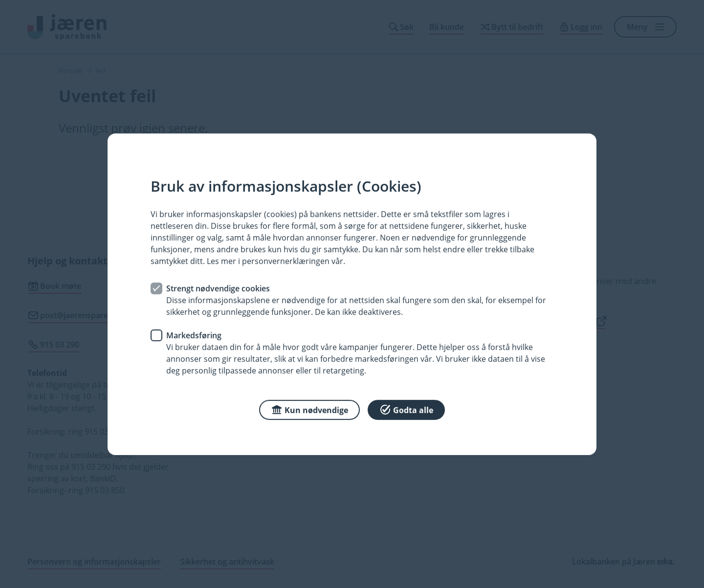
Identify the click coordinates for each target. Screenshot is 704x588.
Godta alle (406, 409)
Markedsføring (194, 335)
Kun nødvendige (309, 409)
